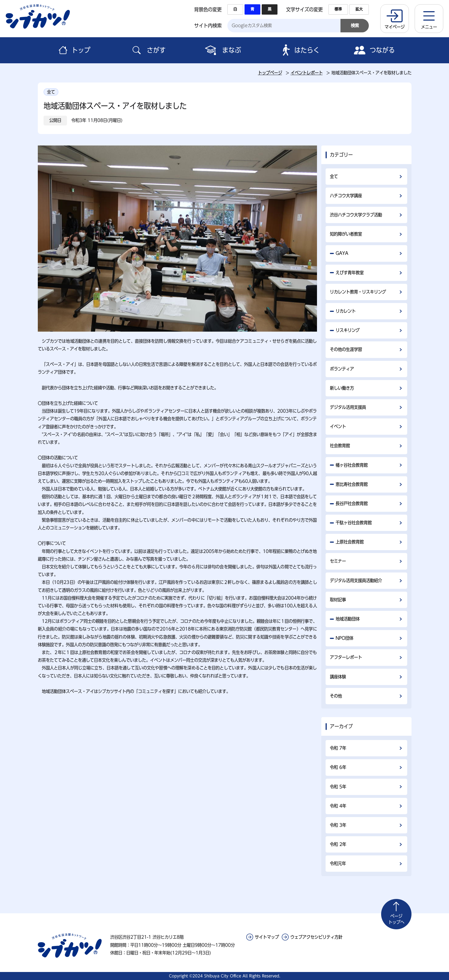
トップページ (270, 73)
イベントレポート (307, 73)
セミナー (338, 561)
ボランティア (342, 369)
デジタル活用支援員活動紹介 (356, 580)
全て (334, 176)
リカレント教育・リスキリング (358, 292)
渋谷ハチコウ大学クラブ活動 (356, 215)
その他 (336, 696)
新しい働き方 (342, 388)
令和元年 (338, 863)
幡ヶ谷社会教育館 (352, 465)
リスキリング (348, 330)
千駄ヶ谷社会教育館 (354, 523)
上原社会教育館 (350, 542)
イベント (338, 426)
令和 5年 (338, 787)
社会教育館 (340, 446)
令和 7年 (338, 748)
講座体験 (338, 677)
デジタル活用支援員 (348, 407)
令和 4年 (338, 806)
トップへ (396, 919)
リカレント (346, 311)
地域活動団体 (348, 619)
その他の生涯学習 (346, 349)
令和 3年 (338, 825)
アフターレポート (346, 657)
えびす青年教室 (350, 273)
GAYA (342, 253)
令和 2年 (338, 844)
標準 (338, 9)
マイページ (395, 27)
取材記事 (338, 600)
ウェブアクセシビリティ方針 (316, 937)
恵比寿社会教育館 (352, 484)
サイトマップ (267, 937)
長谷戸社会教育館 (352, 503)
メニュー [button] (429, 27)
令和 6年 (338, 767)
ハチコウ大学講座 (346, 196)
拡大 (359, 9)
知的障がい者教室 (346, 234)
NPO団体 (344, 638)
